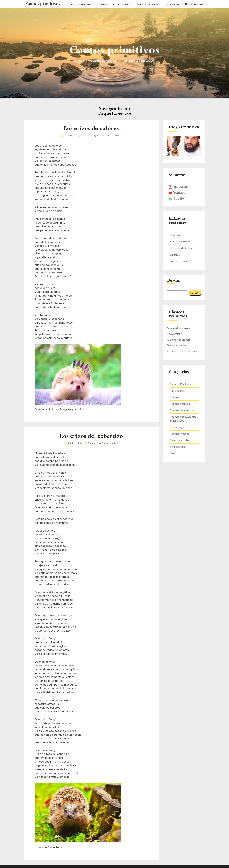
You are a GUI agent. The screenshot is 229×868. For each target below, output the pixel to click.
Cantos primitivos (43, 4)
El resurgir (175, 235)
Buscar (174, 280)
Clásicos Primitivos (80, 4)
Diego (95, 135)
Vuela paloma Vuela (179, 328)
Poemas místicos (180, 434)
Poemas (175, 397)
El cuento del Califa (181, 248)
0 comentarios (112, 135)
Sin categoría (177, 447)
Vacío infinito (175, 334)
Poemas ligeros (179, 427)
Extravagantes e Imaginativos (113, 4)
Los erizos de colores (91, 128)
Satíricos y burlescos (182, 440)
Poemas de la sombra (148, 4)
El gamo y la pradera (179, 340)
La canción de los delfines (182, 351)
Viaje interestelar (177, 345)
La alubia (175, 255)
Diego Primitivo (194, 4)
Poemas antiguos (180, 404)
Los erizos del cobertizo (91, 436)
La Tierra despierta (180, 261)
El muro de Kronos (180, 241)
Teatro (174, 453)
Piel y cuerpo (173, 4)
